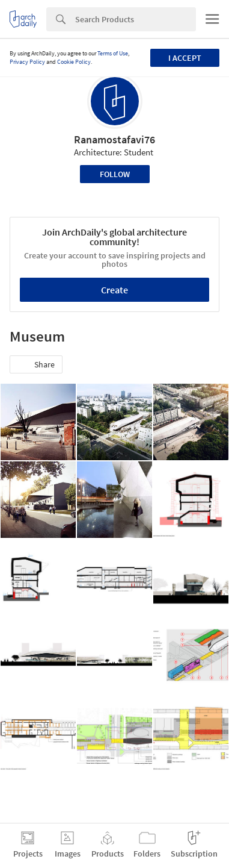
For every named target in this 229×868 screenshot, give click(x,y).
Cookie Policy (74, 62)
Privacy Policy (27, 62)
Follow (115, 174)
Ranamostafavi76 (114, 139)
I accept (185, 58)
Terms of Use (113, 53)
